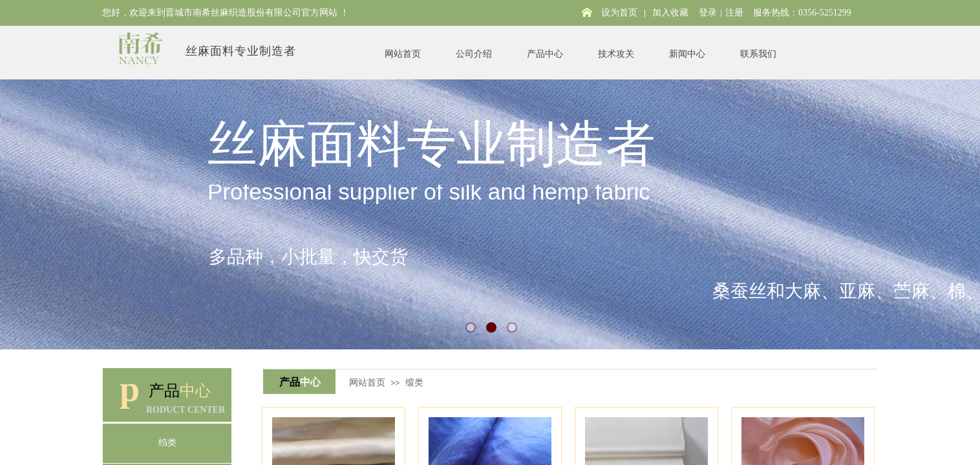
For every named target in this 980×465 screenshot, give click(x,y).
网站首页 (403, 54)
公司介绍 (474, 54)
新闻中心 (687, 54)
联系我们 (758, 54)
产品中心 (545, 54)
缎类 (414, 382)
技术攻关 (616, 54)
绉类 (167, 443)
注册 (734, 13)
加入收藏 (670, 13)
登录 (708, 13)
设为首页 (619, 13)
